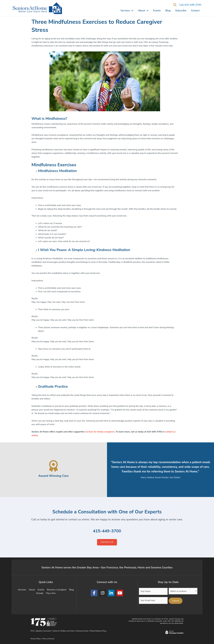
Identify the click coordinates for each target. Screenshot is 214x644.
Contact (195, 11)
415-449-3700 (107, 531)
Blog (168, 11)
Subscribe (181, 11)
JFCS (32, 631)
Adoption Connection (43, 631)
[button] (175, 5)
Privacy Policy (36, 639)
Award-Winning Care (53, 476)
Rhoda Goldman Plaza (98, 631)
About (143, 11)
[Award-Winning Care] (54, 466)
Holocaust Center (82, 631)
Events (157, 11)
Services (127, 11)
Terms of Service (48, 639)
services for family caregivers (100, 432)
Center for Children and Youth (63, 631)
